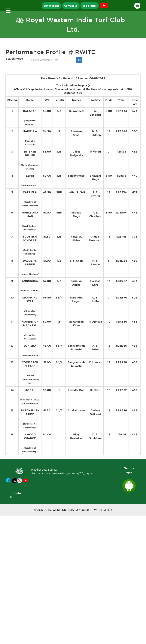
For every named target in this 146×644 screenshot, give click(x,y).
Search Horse (14, 59)
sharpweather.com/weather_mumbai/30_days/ (62, 473)
